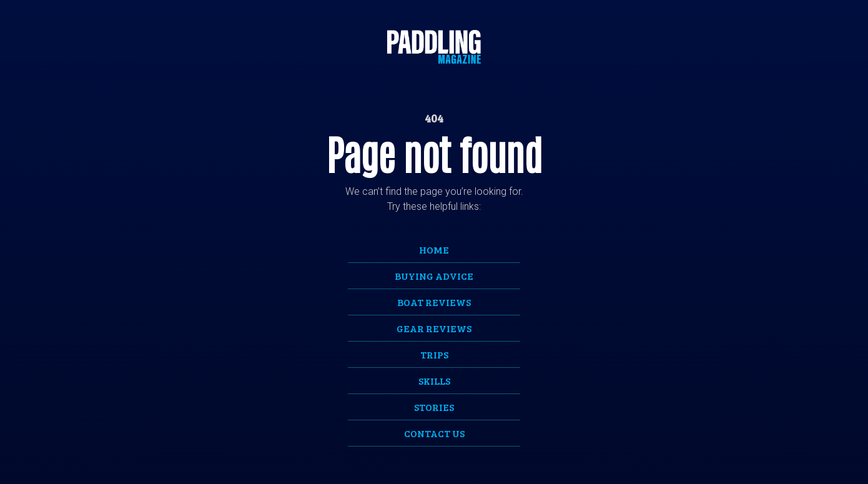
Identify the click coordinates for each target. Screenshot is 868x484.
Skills (434, 381)
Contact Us (434, 433)
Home (434, 249)
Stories (434, 407)
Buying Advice (434, 276)
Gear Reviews (434, 328)
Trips (434, 354)
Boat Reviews (434, 302)
